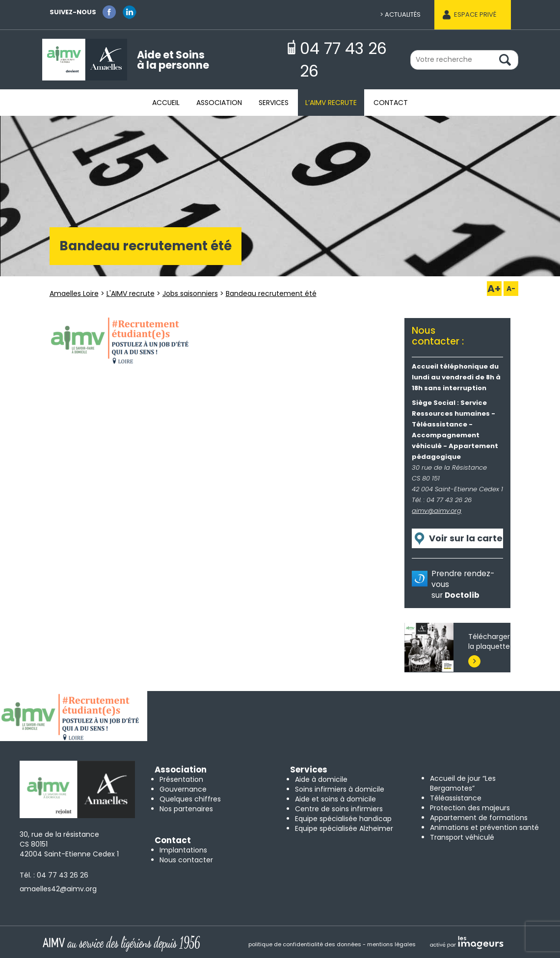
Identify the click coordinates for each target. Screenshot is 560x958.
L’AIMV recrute (331, 103)
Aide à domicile (321, 779)
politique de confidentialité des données (305, 944)
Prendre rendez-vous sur (463, 584)
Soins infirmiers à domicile (340, 789)
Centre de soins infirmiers (339, 809)
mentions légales (391, 944)
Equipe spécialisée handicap (343, 819)
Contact (391, 103)
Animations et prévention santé (484, 827)
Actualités (403, 14)
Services (274, 103)
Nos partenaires (186, 809)
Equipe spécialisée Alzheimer (344, 828)
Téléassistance (456, 798)
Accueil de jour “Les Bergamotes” (463, 783)
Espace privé (475, 14)
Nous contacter (186, 860)
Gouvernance (183, 789)
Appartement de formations (479, 818)
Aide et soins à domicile (335, 799)
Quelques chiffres (190, 799)
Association (219, 103)
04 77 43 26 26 (63, 875)
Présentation (181, 779)
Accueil (166, 103)
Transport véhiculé (462, 837)
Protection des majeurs (470, 808)
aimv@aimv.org (437, 511)
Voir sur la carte (466, 538)
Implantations (183, 850)
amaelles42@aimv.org (58, 889)
